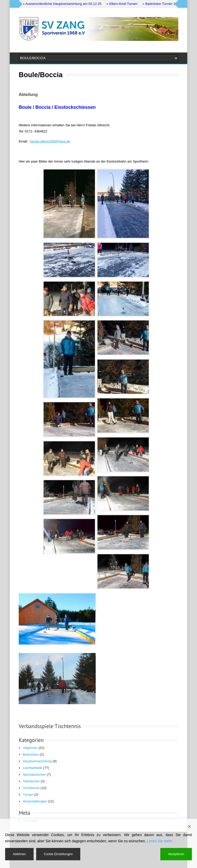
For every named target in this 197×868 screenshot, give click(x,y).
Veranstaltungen (35, 801)
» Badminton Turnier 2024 (162, 4)
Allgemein (30, 748)
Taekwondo (31, 781)
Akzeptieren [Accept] (176, 854)
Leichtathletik (33, 768)
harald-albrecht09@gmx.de (50, 141)
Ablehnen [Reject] (19, 854)
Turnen (28, 795)
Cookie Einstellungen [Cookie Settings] (58, 854)
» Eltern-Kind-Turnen (122, 4)
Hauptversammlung (37, 761)
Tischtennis (31, 788)
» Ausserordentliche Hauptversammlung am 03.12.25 (62, 4)
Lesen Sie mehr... (161, 841)
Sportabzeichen (34, 775)
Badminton (31, 754)
